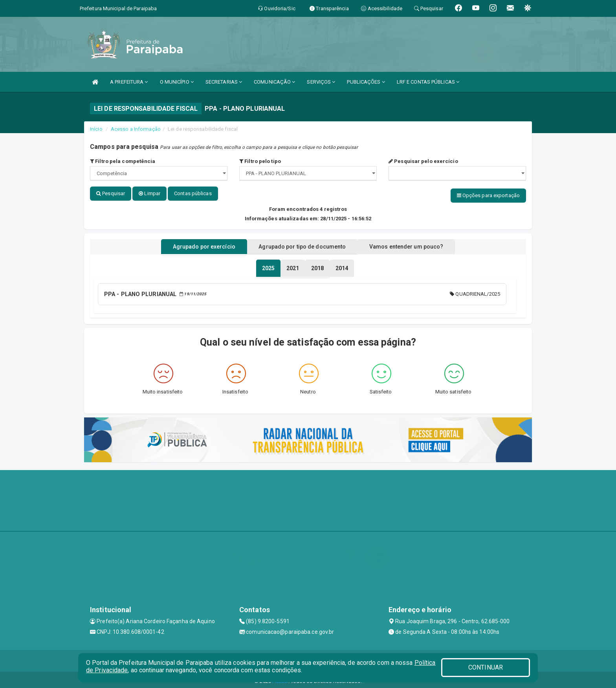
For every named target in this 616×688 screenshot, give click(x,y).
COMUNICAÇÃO (274, 82)
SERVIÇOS (321, 82)
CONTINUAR (486, 667)
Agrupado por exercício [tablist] (194, 245)
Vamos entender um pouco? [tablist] (416, 245)
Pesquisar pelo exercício (423, 161)
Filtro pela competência (123, 161)
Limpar (149, 193)
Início (96, 129)
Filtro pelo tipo (260, 161)
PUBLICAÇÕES (366, 82)
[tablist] (268, 266)
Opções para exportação (488, 195)
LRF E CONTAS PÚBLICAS (428, 82)
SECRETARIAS (224, 82)
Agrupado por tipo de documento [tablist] (302, 245)
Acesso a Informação (136, 129)
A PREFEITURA (129, 82)
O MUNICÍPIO (177, 82)
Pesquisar (111, 193)
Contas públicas (193, 193)
